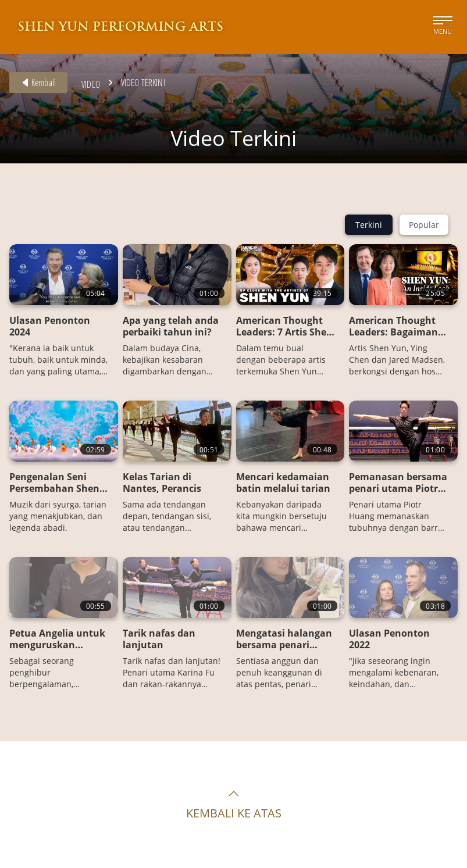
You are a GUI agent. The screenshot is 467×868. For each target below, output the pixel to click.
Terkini (369, 225)
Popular (424, 225)
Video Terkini (143, 83)
